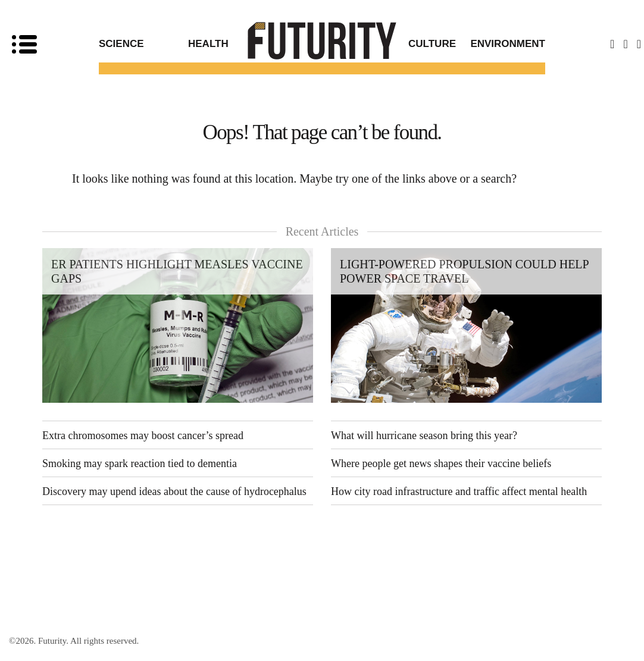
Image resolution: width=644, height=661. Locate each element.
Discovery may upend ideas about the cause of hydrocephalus (174, 491)
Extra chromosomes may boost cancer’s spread (143, 436)
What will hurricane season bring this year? (424, 436)
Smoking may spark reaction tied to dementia (140, 463)
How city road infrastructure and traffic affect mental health (459, 491)
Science (121, 44)
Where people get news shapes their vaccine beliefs (441, 463)
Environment (508, 44)
